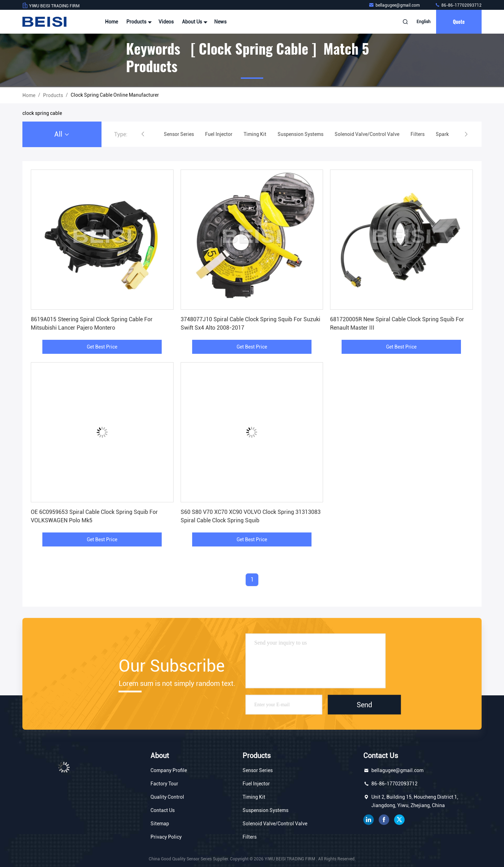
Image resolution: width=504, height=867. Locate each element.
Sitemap (160, 824)
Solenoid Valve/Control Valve (275, 824)
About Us (194, 22)
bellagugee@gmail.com (395, 5)
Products (138, 22)
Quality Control (167, 797)
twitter (399, 820)
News (220, 22)
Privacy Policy (166, 837)
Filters (250, 837)
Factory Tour (164, 784)
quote (459, 22)
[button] (143, 134)
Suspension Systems (265, 810)
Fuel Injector (256, 784)
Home (111, 22)
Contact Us (163, 810)
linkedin (369, 820)
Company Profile (169, 770)
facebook (384, 820)
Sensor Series (258, 770)
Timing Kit (254, 797)
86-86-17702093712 (458, 5)
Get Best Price (102, 347)
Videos (166, 22)
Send (364, 704)
